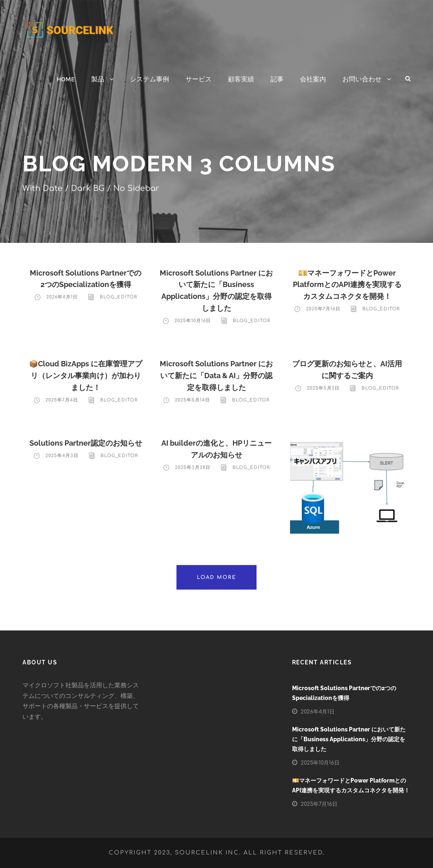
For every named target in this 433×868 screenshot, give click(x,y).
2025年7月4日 (62, 400)
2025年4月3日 (62, 456)
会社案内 (313, 79)
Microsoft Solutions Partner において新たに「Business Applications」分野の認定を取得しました (349, 739)
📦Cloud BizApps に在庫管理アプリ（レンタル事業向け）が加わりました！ (86, 376)
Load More (216, 577)
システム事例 (150, 79)
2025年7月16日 (323, 309)
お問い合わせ (362, 79)
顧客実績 (241, 79)
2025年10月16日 (193, 321)
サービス (199, 79)
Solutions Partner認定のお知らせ (86, 443)
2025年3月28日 (193, 468)
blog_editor (118, 297)
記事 (277, 79)
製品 (98, 79)
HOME (66, 79)
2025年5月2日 (323, 388)
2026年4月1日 (62, 297)
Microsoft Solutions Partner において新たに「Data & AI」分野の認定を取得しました (216, 376)
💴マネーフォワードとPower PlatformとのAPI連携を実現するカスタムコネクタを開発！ (347, 285)
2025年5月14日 (192, 400)
